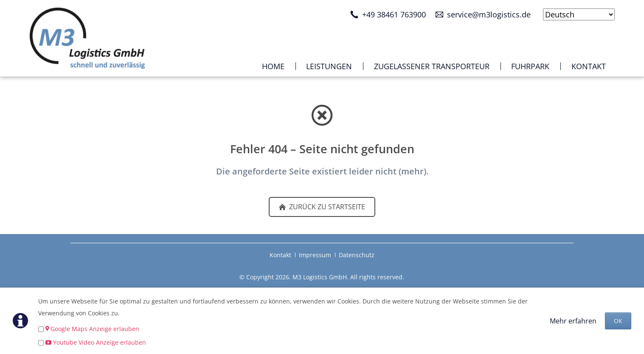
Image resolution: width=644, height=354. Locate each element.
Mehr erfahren (573, 321)
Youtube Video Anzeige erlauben (100, 342)
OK (618, 321)
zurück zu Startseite (326, 207)
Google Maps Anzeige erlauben (95, 329)
